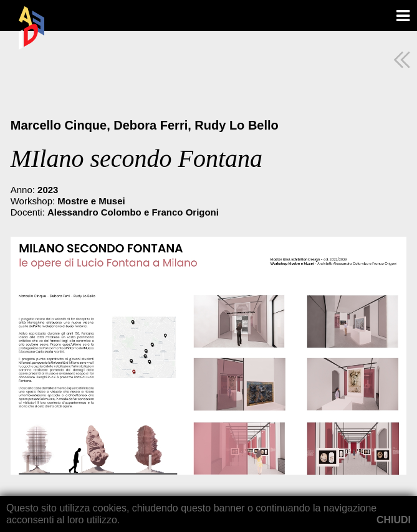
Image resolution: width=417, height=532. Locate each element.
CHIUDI (394, 520)
